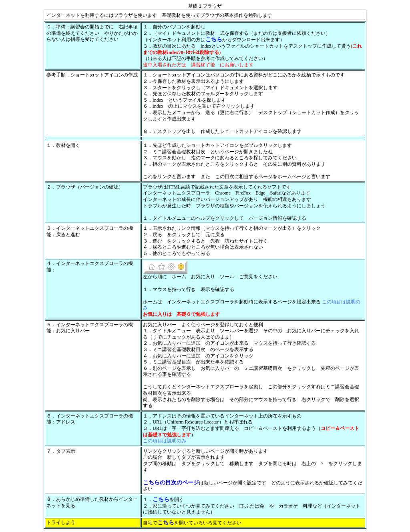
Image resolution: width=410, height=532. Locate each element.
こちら (214, 39)
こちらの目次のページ (171, 482)
